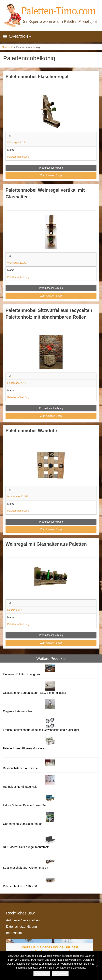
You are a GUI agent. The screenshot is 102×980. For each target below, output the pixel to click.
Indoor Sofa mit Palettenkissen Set (25, 805)
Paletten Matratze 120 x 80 (20, 886)
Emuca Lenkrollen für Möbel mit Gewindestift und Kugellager (41, 730)
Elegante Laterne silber (18, 711)
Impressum (14, 933)
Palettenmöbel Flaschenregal (37, 77)
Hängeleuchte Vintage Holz (20, 787)
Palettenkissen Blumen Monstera (24, 748)
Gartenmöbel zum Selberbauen (23, 824)
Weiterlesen (60, 973)
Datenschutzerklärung (22, 927)
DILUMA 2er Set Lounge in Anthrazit (26, 847)
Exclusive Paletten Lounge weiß (23, 674)
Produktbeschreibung (51, 168)
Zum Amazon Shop (51, 175)
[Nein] (97, 966)
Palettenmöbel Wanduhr (31, 431)
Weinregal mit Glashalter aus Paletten (46, 544)
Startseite (8, 47)
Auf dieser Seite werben (23, 920)
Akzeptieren (42, 973)
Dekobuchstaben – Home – (20, 768)
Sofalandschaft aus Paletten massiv (25, 868)
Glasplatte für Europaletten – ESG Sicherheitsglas (34, 693)
